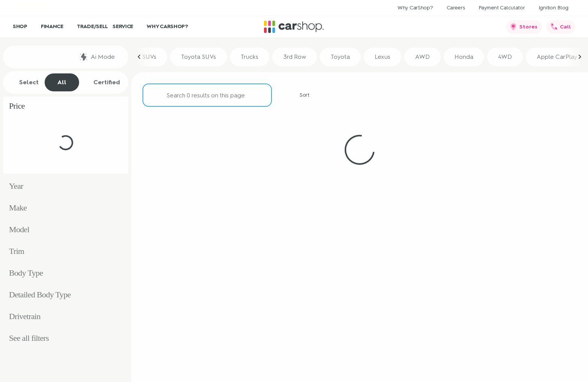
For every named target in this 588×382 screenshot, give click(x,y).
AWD (422, 57)
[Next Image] (580, 57)
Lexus (382, 57)
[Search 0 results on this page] (207, 95)
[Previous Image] (139, 57)
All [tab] (62, 82)
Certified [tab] (103, 82)
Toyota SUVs (199, 57)
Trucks (250, 57)
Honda (464, 57)
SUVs (149, 57)
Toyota (340, 57)
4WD (505, 57)
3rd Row (295, 57)
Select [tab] (25, 82)
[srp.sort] (300, 95)
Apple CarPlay (557, 57)
